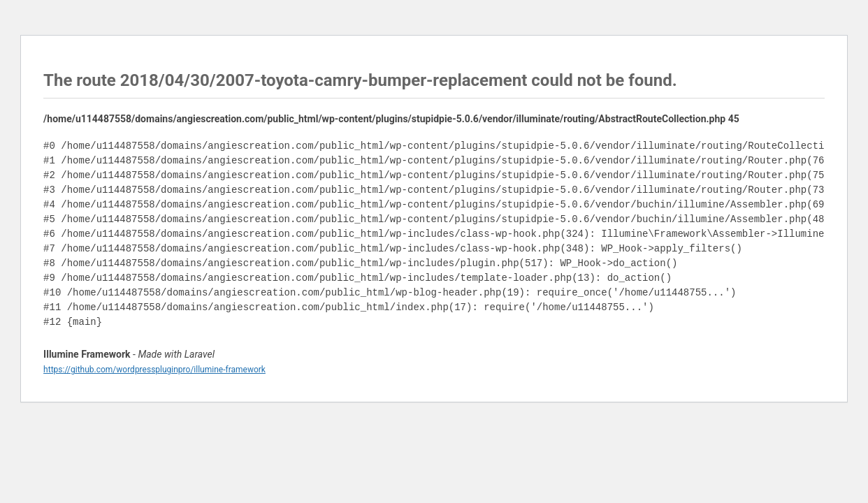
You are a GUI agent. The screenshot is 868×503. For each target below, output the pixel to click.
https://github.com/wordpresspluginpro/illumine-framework (154, 370)
